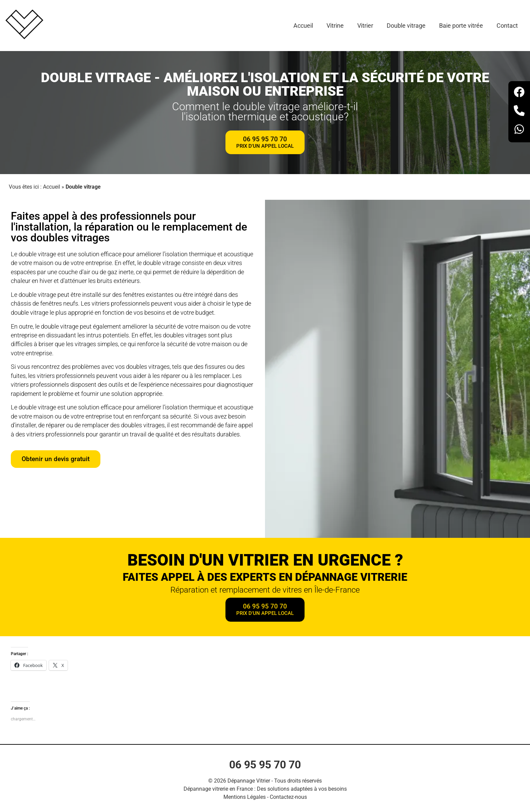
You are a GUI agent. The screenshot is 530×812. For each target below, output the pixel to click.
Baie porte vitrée (461, 26)
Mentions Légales (245, 797)
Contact (507, 26)
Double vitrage (406, 26)
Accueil (303, 26)
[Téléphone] (519, 112)
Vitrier (365, 26)
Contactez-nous (288, 797)
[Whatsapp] (519, 130)
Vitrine (335, 26)
